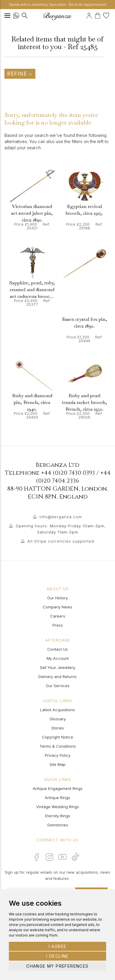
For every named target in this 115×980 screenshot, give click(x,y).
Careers (58, 616)
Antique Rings (57, 798)
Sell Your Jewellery (57, 667)
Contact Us (57, 649)
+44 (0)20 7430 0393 (68, 473)
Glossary (58, 719)
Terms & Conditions (58, 746)
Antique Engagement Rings (58, 788)
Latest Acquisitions (57, 710)
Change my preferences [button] (57, 966)
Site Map (57, 764)
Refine (20, 74)
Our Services (58, 686)
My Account (58, 658)
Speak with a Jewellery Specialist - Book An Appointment (58, 5)
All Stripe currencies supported (61, 541)
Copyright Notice (57, 737)
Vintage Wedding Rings (58, 807)
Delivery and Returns (57, 677)
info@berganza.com (61, 517)
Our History (57, 598)
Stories (58, 728)
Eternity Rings (58, 816)
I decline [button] (57, 956)
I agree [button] (58, 946)
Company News (57, 607)
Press (58, 625)
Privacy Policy (58, 755)
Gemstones (58, 825)
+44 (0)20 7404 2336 (73, 477)
